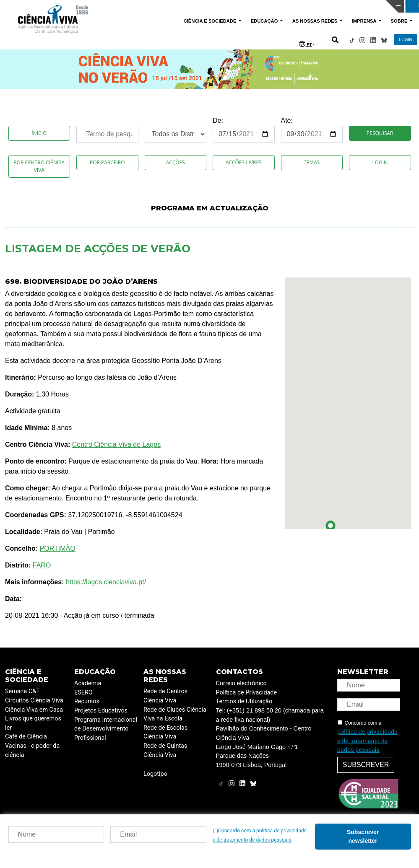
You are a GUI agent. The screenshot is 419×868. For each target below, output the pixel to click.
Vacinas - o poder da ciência (32, 750)
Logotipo (155, 774)
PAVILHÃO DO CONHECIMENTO (186, 5)
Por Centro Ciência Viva (39, 166)
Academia (88, 683)
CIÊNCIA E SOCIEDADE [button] (211, 21)
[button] (331, 527)
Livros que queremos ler (33, 723)
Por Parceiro (107, 162)
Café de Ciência (26, 737)
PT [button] (305, 44)
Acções (176, 162)
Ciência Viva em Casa (34, 710)
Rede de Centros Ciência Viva (165, 696)
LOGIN (405, 40)
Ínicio (39, 133)
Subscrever (366, 765)
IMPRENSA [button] (365, 21)
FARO (42, 565)
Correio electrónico (241, 683)
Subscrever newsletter (363, 836)
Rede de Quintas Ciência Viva (165, 750)
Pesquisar (380, 133)
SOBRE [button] (400, 21)
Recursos (87, 701)
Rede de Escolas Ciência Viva (165, 732)
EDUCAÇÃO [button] (265, 21)
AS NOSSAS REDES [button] (316, 21)
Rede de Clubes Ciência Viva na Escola (175, 714)
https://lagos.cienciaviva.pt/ (106, 582)
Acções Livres (244, 162)
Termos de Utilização (244, 701)
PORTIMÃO (58, 548)
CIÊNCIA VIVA (281, 6)
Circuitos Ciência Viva (34, 701)
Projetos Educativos (101, 711)
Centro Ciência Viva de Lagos (116, 444)
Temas (312, 162)
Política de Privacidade (247, 693)
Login (380, 162)
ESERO (83, 693)
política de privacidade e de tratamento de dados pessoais (367, 741)
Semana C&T (22, 691)
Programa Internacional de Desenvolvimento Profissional (106, 729)
